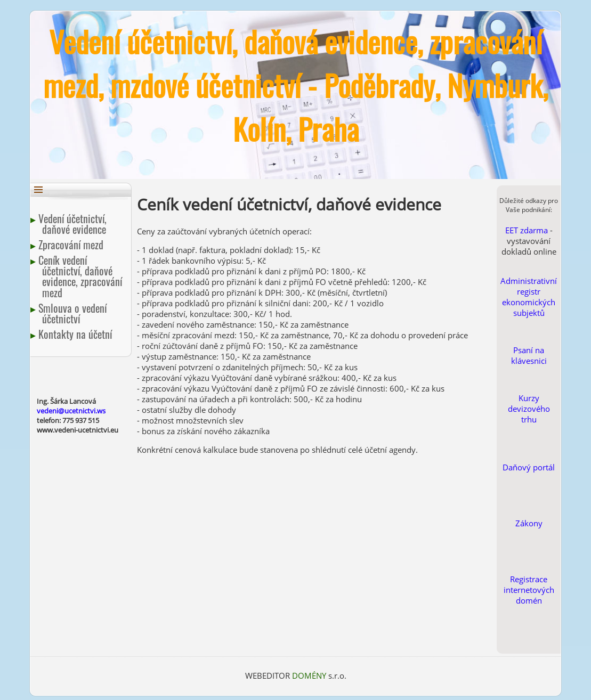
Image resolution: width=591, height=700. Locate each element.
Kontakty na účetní (77, 334)
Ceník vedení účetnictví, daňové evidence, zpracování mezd (82, 276)
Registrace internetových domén (529, 590)
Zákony (529, 523)
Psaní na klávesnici (529, 355)
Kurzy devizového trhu (529, 409)
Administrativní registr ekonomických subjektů (529, 297)
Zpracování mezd (73, 245)
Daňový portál (529, 467)
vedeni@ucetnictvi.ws (71, 411)
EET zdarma (527, 230)
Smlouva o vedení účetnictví (74, 313)
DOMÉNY (310, 675)
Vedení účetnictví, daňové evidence (74, 224)
